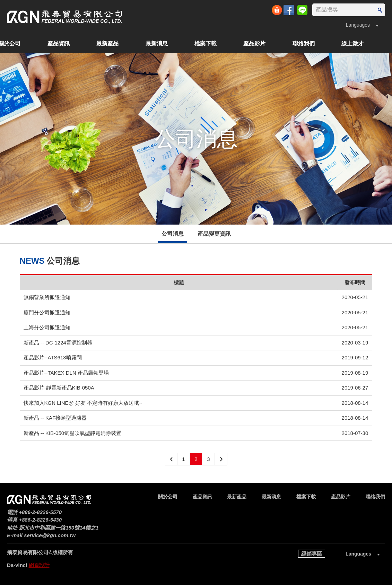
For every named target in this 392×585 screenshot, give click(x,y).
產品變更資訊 (214, 234)
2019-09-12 (355, 357)
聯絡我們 (325, 43)
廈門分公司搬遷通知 (47, 312)
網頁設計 (39, 565)
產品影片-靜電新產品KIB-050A (59, 388)
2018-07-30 (355, 433)
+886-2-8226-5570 (40, 512)
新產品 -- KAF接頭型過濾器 (55, 418)
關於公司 (31, 43)
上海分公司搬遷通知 (47, 327)
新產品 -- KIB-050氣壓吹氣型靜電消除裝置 (73, 433)
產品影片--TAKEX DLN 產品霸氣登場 (66, 373)
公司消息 (173, 234)
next (221, 459)
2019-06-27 (355, 388)
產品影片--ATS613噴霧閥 (53, 357)
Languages (358, 25)
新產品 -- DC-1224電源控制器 (58, 343)
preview (171, 459)
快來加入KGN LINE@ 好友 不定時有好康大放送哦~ (83, 403)
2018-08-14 (355, 403)
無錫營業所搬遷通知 (47, 297)
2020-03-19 (355, 343)
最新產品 (129, 43)
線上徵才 (374, 43)
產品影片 (276, 43)
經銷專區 (312, 554)
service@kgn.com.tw (50, 535)
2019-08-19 (355, 373)
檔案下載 (227, 43)
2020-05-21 (355, 297)
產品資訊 (80, 43)
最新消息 (178, 43)
